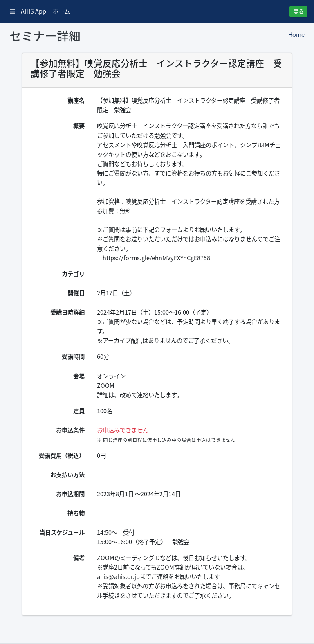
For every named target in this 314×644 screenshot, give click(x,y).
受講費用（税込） (62, 455)
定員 (79, 411)
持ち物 (76, 513)
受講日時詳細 (67, 312)
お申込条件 (70, 430)
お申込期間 (70, 494)
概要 (79, 126)
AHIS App (28, 11)
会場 (79, 376)
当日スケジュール (62, 532)
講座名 (76, 100)
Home (296, 34)
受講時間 (73, 356)
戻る (298, 11)
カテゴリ (73, 274)
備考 (79, 558)
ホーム (61, 11)
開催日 (76, 293)
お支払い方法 (67, 475)
